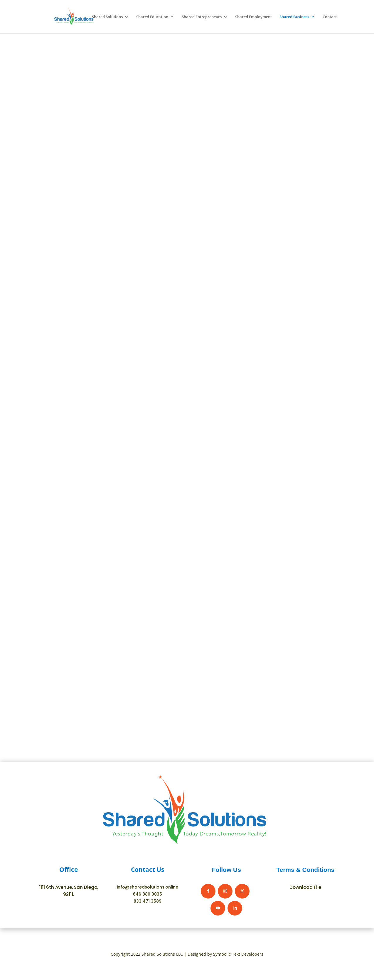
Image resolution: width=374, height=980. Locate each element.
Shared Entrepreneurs (202, 17)
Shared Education (152, 17)
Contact (330, 17)
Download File (305, 887)
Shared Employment (253, 17)
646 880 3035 (148, 894)
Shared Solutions (107, 17)
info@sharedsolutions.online (148, 887)
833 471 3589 (148, 901)
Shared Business (294, 17)
